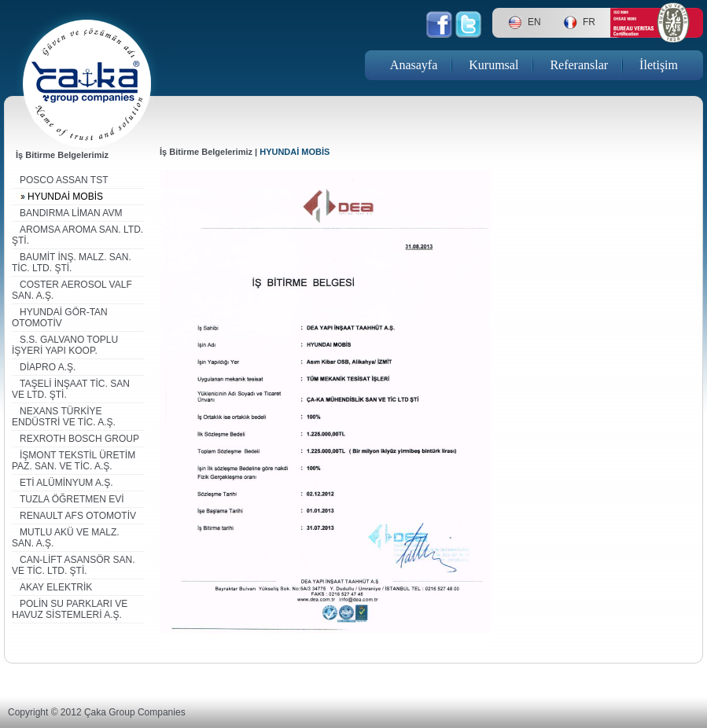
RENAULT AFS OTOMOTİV (78, 516)
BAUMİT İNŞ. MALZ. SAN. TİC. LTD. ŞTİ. (72, 263)
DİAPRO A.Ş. (48, 367)
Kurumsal (493, 65)
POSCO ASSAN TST (64, 180)
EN (534, 22)
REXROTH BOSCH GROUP (79, 439)
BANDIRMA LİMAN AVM (71, 213)
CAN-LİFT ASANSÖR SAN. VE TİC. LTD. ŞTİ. (73, 565)
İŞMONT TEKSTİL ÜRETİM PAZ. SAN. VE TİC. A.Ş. (74, 461)
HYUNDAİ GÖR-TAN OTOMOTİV (60, 318)
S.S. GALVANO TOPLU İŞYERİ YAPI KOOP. (65, 345)
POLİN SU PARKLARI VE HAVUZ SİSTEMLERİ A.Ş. (70, 609)
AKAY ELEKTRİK (56, 587)
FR (589, 22)
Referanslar (579, 65)
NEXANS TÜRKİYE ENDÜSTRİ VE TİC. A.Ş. (64, 417)
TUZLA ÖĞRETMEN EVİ (72, 499)
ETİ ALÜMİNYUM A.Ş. (66, 483)
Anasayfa (414, 65)
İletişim (659, 65)
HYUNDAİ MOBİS (65, 197)
